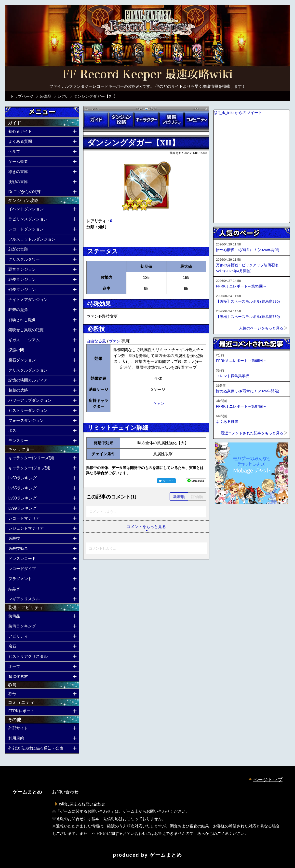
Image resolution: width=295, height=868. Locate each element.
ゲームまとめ (166, 855)
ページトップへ (226, 517)
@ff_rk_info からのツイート (238, 113)
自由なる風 (97, 341)
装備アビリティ (171, 120)
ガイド (96, 120)
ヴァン (115, 341)
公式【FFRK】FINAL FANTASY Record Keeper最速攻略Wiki (147, 75)
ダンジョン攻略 (121, 120)
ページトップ (268, 780)
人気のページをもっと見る (261, 328)
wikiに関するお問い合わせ (82, 804)
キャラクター (146, 120)
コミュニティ (197, 120)
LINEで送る (196, 481)
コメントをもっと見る (146, 527)
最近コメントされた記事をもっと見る (252, 433)
